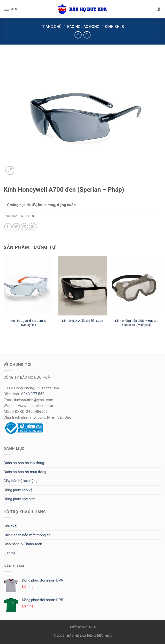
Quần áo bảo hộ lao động (24, 463)
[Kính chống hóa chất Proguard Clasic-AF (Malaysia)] (137, 286)
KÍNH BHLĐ (114, 27)
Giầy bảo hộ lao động (21, 481)
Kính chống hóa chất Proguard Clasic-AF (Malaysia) (137, 323)
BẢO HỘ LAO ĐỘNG (83, 27)
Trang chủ (51, 27)
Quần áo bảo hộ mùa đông (25, 472)
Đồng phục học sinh (19, 499)
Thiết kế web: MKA (83, 627)
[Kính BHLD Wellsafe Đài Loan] (82, 286)
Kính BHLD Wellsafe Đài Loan (83, 321)
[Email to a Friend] (24, 227)
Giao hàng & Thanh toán (23, 544)
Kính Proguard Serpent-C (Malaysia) (28, 323)
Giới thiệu (11, 526)
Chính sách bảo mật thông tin (27, 535)
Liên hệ (9, 553)
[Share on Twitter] (16, 227)
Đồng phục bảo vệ (18, 490)
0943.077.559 (33, 394)
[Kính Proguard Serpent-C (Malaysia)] (28, 286)
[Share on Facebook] (8, 227)
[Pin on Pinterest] (33, 227)
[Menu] (12, 9)
